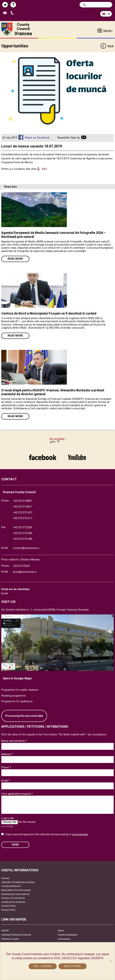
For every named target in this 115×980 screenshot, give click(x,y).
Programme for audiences (17, 701)
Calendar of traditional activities (18, 882)
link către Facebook (43, 457)
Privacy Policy (8, 910)
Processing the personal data (24, 716)
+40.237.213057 (22, 507)
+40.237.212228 (22, 527)
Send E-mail (6, 13)
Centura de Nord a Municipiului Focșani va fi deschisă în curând (49, 313)
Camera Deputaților (68, 935)
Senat (61, 931)
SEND (15, 845)
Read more (15, 259)
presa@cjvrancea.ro (25, 572)
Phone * (6, 767)
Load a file (7, 818)
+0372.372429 (21, 566)
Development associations (15, 894)
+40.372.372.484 (23, 539)
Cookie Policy (8, 906)
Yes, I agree (43, 966)
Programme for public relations (20, 690)
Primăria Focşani (10, 939)
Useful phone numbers (13, 902)
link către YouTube (77, 457)
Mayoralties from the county (16, 890)
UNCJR (5, 931)
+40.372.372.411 (23, 518)
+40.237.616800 (22, 501)
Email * (5, 781)
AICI (44, 169)
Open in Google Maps (17, 678)
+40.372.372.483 (23, 533)
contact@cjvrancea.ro (26, 548)
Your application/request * (17, 794)
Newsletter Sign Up (69, 138)
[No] (110, 961)
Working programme (13, 696)
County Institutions (11, 886)
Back (107, 46)
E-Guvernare (64, 939)
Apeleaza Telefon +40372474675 (13, 13)
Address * (7, 754)
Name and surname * (14, 741)
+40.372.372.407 (23, 513)
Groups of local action (13, 898)
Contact (5, 878)
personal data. (80, 834)
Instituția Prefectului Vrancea (16, 935)
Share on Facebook (37, 138)
